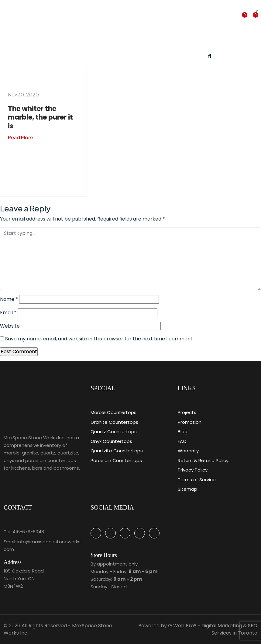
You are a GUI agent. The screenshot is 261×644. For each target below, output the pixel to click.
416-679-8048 (28, 532)
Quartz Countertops (114, 432)
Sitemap (187, 489)
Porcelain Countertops (116, 460)
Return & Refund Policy (203, 460)
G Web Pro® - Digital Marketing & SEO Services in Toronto (213, 629)
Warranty (188, 451)
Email (8, 313)
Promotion (190, 422)
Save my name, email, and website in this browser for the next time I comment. (99, 339)
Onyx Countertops (111, 441)
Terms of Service (197, 480)
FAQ (182, 441)
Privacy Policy (193, 470)
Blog (183, 432)
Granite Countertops (114, 422)
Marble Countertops (113, 412)
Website (10, 326)
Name (9, 299)
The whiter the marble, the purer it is (40, 117)
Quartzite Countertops (117, 451)
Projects (187, 412)
